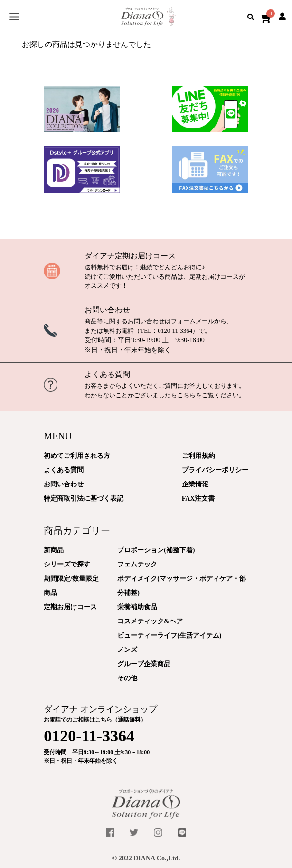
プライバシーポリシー (215, 470)
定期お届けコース (70, 607)
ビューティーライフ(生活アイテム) (169, 635)
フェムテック (137, 564)
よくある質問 (107, 374)
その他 (127, 678)
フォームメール (193, 321)
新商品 (54, 550)
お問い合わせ (107, 310)
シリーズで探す (67, 564)
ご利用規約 (198, 456)
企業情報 (195, 484)
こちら (186, 395)
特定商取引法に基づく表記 (84, 498)
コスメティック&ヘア (150, 621)
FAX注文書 (198, 498)
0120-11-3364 (175, 331)
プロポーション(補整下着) (156, 550)
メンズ (127, 650)
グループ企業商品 (144, 664)
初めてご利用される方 (77, 456)
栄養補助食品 (137, 607)
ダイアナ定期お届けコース (130, 256)
